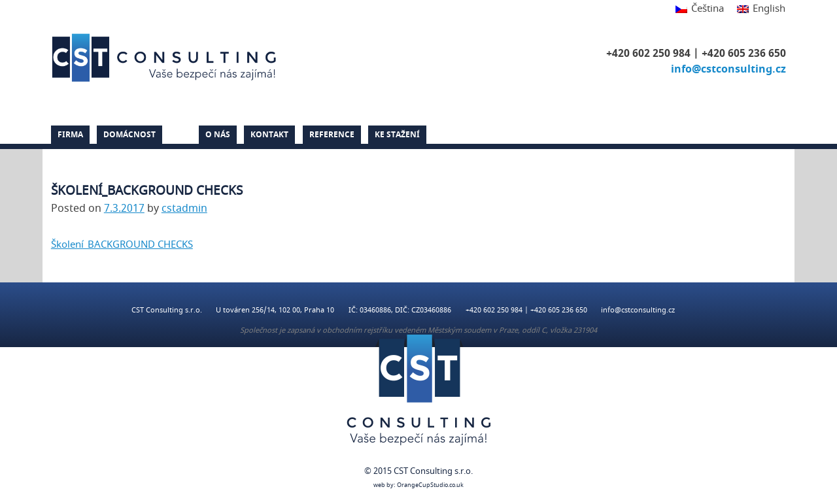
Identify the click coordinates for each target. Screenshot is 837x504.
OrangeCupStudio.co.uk (430, 485)
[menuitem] (700, 9)
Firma (70, 135)
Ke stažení (397, 135)
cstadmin (184, 209)
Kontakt (269, 135)
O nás (218, 135)
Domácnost (129, 135)
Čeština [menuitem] (708, 8)
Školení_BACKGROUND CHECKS (122, 244)
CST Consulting (166, 58)
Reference (332, 135)
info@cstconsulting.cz (728, 69)
